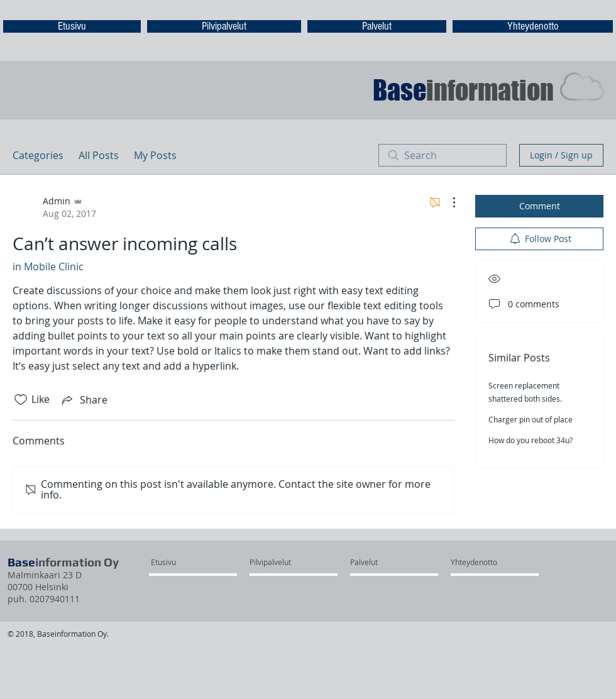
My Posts (155, 155)
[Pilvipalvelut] (283, 563)
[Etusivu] (184, 563)
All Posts (99, 155)
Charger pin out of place (531, 419)
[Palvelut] (384, 563)
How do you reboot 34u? (531, 440)
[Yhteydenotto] (484, 563)
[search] (443, 155)
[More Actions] (448, 202)
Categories (38, 155)
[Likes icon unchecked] (21, 400)
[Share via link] (84, 400)
